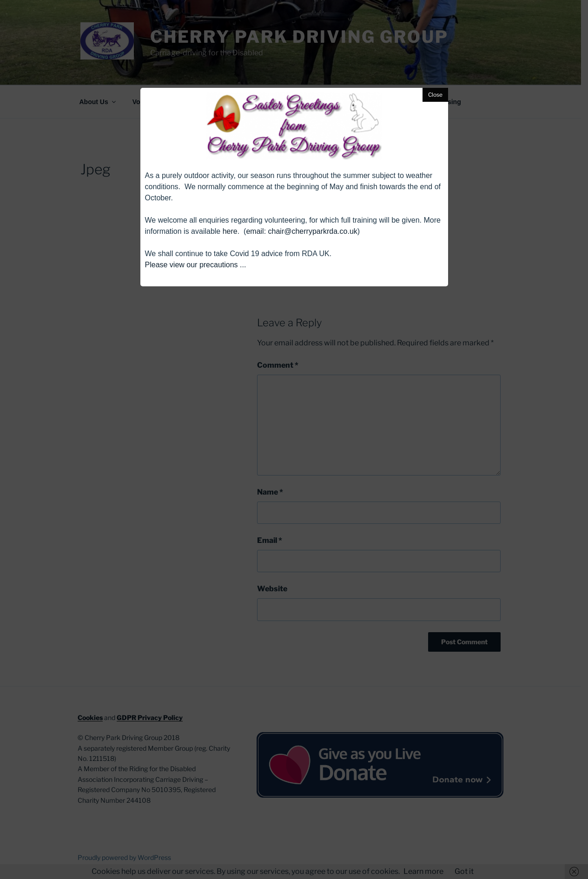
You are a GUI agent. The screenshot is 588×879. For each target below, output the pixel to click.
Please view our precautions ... (196, 265)
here (230, 231)
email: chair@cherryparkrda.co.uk (301, 231)
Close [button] (435, 95)
